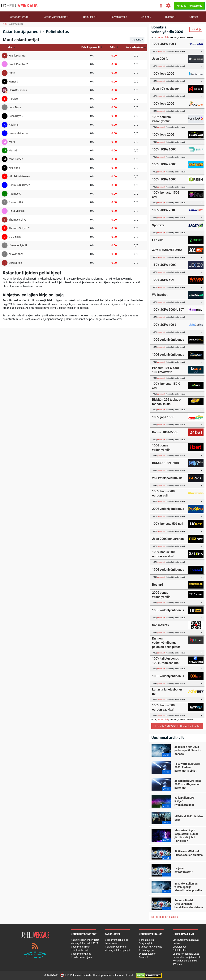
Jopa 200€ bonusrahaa (168, 539)
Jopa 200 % (160, 59)
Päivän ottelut (119, 17)
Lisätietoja (196, 29)
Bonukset (90, 17)
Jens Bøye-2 (16, 116)
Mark (12, 142)
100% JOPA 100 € (164, 44)
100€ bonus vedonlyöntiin (161, 448)
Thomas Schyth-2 (19, 228)
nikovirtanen (16, 254)
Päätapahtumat (19, 17)
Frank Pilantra (17, 56)
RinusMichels (17, 211)
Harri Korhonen (18, 90)
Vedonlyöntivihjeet (81, 954)
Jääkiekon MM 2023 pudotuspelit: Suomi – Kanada (188, 750)
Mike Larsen (16, 159)
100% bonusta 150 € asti (166, 386)
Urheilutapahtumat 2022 (186, 940)
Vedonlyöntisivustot (57, 17)
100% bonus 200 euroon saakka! (163, 554)
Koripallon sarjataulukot (185, 961)
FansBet (158, 240)
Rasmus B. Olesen (19, 185)
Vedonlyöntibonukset (116, 940)
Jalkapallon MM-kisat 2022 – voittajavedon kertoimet (188, 784)
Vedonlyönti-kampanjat (117, 950)
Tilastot (170, 17)
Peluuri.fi (144, 957)
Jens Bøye (15, 107)
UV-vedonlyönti (18, 245)
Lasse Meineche (18, 133)
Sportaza (158, 225)
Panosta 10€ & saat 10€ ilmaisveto (165, 370)
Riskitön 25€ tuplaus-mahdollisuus (167, 402)
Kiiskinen (14, 125)
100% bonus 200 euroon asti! (163, 493)
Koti (5, 24)
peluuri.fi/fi (163, 38)
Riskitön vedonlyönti (116, 947)
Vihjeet (146, 17)
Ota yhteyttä (145, 943)
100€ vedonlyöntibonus (168, 340)
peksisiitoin (15, 263)
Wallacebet (160, 295)
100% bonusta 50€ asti (168, 524)
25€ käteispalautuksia (167, 478)
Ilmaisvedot (111, 943)
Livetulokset (179, 947)
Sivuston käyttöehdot (150, 947)
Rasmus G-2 (16, 202)
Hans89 (13, 82)
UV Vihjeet (15, 237)
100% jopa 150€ (163, 417)
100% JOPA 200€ (164, 164)
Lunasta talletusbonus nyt (167, 692)
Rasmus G (15, 194)
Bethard (158, 585)
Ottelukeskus (180, 950)
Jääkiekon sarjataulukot (186, 954)
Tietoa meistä (146, 940)
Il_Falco (13, 99)
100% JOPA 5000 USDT (168, 310)
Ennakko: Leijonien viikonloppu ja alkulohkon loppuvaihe (188, 887)
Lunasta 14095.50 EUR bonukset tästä (177, 726)
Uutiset (194, 17)
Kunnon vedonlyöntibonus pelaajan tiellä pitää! (166, 643)
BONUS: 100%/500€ (166, 463)
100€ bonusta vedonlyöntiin (161, 119)
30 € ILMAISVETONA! (167, 250)
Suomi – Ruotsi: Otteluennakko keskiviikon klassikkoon (189, 904)
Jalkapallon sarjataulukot (186, 957)
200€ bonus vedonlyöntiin (161, 595)
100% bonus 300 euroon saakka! (163, 707)
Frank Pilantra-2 (18, 64)
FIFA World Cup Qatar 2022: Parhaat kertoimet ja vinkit (187, 767)
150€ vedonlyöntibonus (168, 570)
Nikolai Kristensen (19, 176)
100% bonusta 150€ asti (166, 195)
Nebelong (14, 168)
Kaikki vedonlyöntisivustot (85, 940)
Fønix (12, 73)
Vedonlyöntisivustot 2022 (84, 943)
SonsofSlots (160, 625)
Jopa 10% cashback (166, 89)
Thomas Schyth (18, 220)
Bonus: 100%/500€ (165, 432)
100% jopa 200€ (163, 74)
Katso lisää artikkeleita (165, 917)
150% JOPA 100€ (164, 149)
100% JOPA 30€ (163, 280)
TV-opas (177, 964)
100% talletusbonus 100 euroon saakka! (166, 661)
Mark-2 (13, 150)
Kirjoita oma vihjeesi (82, 957)
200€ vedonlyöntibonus (168, 509)
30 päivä (137, 40)
